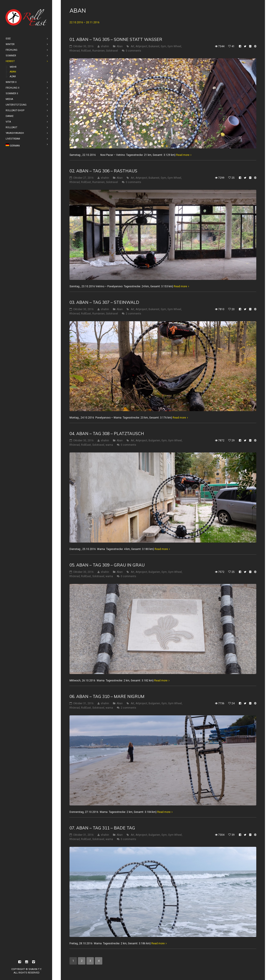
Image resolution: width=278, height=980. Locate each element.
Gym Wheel (174, 46)
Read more (183, 155)
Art (132, 46)
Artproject (141, 46)
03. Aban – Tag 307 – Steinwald (104, 302)
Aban (120, 46)
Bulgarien (154, 440)
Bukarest (154, 46)
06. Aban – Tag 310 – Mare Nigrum (107, 696)
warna (109, 445)
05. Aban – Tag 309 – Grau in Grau (107, 565)
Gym (163, 46)
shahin (105, 46)
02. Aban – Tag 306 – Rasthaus (103, 171)
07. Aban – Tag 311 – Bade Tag (102, 828)
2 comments (133, 314)
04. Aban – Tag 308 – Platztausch (107, 434)
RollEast (86, 51)
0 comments (133, 51)
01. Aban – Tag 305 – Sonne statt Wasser (116, 39)
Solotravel (112, 51)
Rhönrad (75, 51)
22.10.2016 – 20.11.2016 (84, 22)
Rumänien (98, 51)
